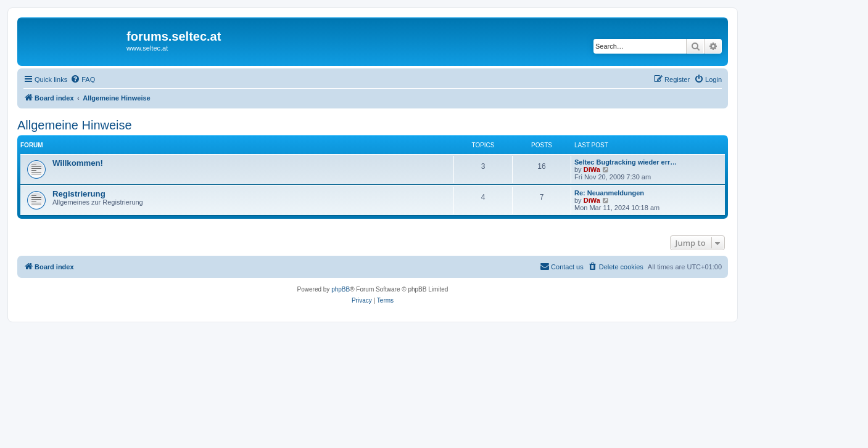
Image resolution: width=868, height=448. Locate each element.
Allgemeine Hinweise (75, 125)
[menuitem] (83, 79)
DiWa (592, 169)
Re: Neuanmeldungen (609, 193)
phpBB (341, 289)
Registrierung (79, 194)
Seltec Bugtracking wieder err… (626, 162)
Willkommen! (78, 163)
